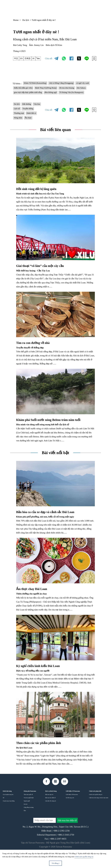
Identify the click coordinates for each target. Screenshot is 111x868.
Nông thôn (33, 127)
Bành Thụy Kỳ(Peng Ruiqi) (69, 89)
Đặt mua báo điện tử (50, 813)
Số (3, 813)
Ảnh (25, 826)
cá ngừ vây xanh (22, 89)
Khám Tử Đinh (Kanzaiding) (37, 84)
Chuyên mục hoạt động (9, 816)
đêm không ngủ (21, 99)
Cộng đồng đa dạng (29, 822)
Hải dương (29, 112)
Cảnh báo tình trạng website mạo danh (99, 813)
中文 (16, 59)
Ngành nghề (27, 816)
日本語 (29, 59)
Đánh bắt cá (20, 127)
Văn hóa (18, 117)
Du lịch (26, 20)
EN (22, 59)
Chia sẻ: (49, 58)
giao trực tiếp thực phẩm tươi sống (64, 94)
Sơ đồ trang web (70, 813)
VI (76, 8)
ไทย (41, 59)
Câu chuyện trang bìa (8, 810)
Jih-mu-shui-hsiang (23, 94)
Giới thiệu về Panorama (72, 810)
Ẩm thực (18, 133)
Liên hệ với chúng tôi (51, 816)
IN (36, 59)
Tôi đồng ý (55, 863)
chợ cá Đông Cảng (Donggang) (67, 84)
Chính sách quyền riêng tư (96, 810)
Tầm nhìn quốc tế (28, 810)
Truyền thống (20, 122)
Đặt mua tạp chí (49, 810)
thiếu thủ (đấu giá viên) (43, 89)
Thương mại (35, 122)
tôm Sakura (39, 94)
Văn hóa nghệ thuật (29, 813)
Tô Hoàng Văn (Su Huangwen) (45, 99)
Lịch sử (28, 117)
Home (16, 20)
